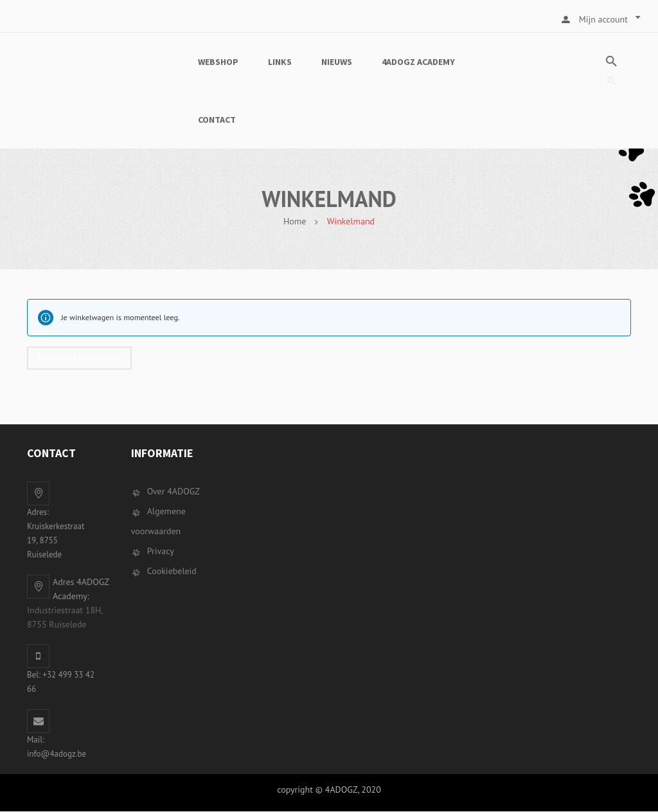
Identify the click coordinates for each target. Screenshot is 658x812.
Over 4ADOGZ (173, 492)
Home (295, 221)
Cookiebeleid (172, 572)
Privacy (161, 552)
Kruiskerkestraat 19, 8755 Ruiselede (56, 541)
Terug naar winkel (80, 358)
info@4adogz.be (57, 754)
